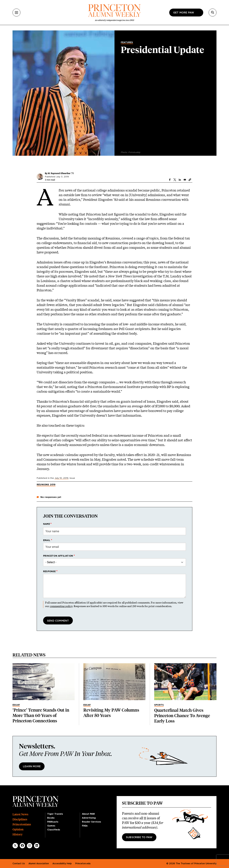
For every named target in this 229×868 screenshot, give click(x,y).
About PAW (88, 814)
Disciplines (20, 819)
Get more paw (184, 13)
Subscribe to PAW (139, 837)
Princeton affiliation (58, 556)
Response (49, 571)
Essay (16, 705)
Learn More (32, 767)
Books (51, 818)
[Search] (213, 13)
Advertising (89, 818)
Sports (159, 705)
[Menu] (16, 13)
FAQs (85, 826)
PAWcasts (53, 822)
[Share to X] (175, 180)
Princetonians (22, 824)
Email (47, 540)
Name (47, 524)
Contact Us (19, 864)
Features (127, 42)
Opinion (18, 829)
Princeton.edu (83, 864)
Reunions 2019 (46, 485)
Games (51, 826)
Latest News (20, 814)
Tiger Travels (55, 814)
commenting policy (61, 606)
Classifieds (54, 830)
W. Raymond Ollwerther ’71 (61, 173)
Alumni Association (39, 864)
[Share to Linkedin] (180, 180)
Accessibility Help (62, 864)
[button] (190, 180)
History (18, 834)
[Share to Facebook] (170, 180)
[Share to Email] (185, 180)
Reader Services (92, 822)
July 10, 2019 (61, 478)
